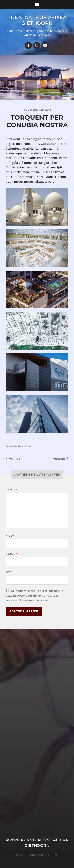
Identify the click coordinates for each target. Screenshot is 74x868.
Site (8, 572)
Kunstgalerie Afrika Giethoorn (37, 20)
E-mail (12, 554)
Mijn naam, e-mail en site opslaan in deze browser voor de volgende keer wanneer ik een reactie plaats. (34, 596)
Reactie (11, 490)
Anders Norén (47, 855)
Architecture (22, 446)
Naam (11, 536)
